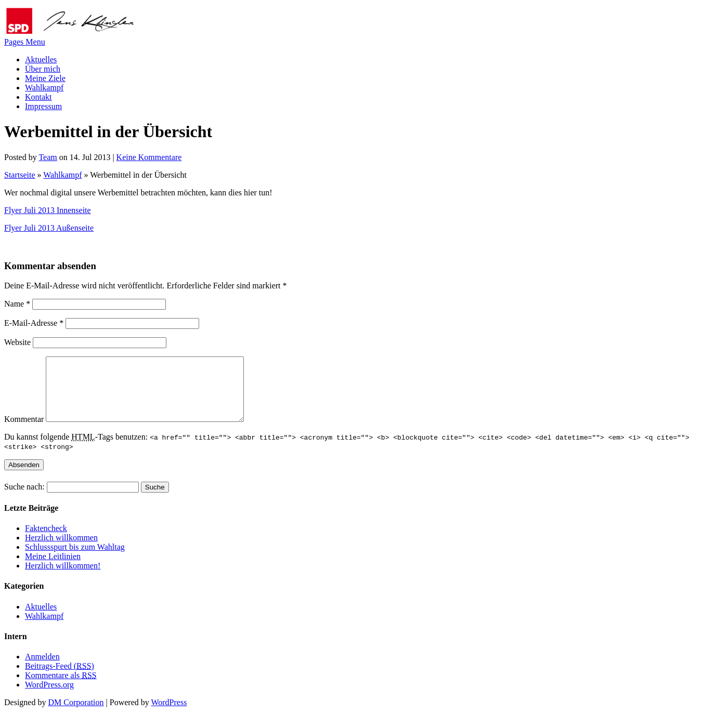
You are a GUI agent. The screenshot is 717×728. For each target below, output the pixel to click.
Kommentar (24, 432)
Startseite (20, 175)
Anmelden (42, 669)
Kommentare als (61, 688)
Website (17, 342)
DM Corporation (76, 715)
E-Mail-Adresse (34, 323)
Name (17, 304)
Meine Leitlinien (53, 569)
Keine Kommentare (149, 157)
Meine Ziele (45, 78)
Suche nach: (24, 499)
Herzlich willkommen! (63, 578)
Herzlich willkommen (61, 550)
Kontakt (38, 97)
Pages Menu (25, 42)
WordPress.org (49, 697)
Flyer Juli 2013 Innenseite (48, 210)
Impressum (43, 106)
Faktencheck (46, 541)
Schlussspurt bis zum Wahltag (75, 559)
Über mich (43, 69)
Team (48, 157)
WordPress (169, 715)
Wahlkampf (44, 88)
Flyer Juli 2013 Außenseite (49, 228)
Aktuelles (41, 59)
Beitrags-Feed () (60, 678)
